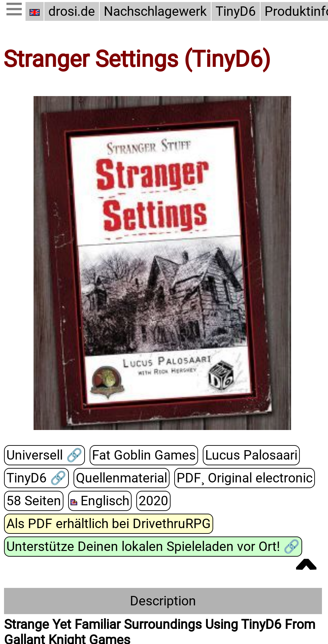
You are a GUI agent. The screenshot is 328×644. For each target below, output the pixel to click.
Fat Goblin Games (144, 456)
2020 (153, 501)
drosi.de (72, 11)
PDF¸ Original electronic (245, 478)
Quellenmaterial (122, 478)
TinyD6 (236, 11)
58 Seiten (34, 501)
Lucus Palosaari (251, 456)
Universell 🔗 (44, 456)
